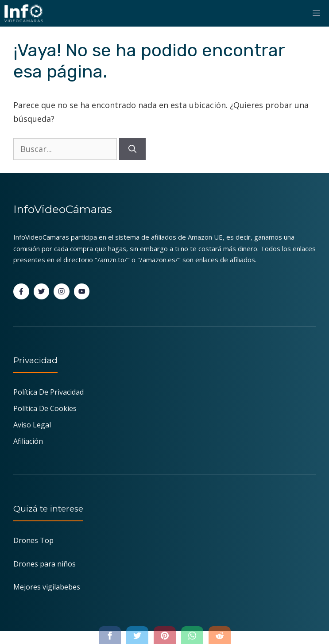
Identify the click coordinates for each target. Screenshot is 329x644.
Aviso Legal (32, 425)
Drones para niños (45, 564)
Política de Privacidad (48, 392)
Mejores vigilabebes (47, 587)
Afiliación (28, 441)
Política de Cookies (45, 408)
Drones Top (33, 540)
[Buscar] (132, 149)
